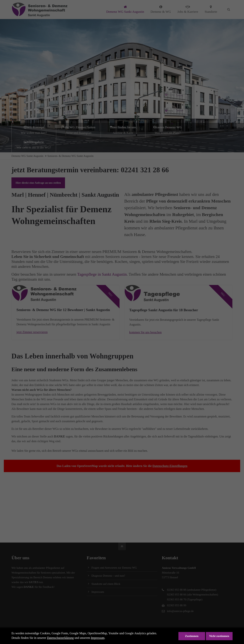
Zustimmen (192, 636)
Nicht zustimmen (219, 636)
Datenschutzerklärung (60, 638)
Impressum (98, 638)
